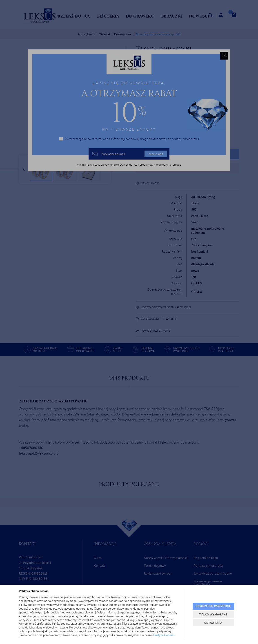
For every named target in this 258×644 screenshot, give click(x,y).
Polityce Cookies (164, 635)
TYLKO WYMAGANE (213, 614)
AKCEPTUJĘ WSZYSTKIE (213, 606)
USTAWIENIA (213, 623)
